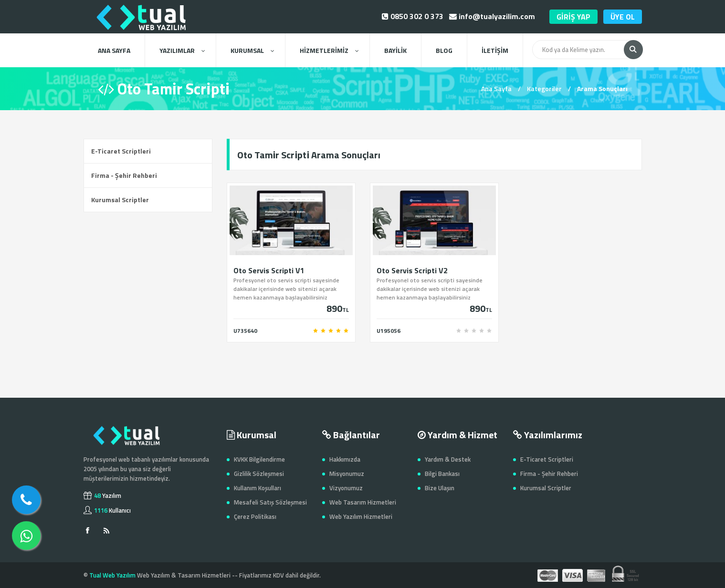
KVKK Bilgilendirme (259, 459)
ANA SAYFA (114, 50)
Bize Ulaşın (440, 488)
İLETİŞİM (495, 50)
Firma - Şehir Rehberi (124, 175)
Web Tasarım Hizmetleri (363, 502)
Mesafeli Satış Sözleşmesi (270, 502)
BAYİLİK (395, 50)
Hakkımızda (345, 459)
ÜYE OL (623, 17)
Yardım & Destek (448, 459)
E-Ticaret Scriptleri (121, 151)
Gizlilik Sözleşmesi (259, 474)
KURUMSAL (252, 50)
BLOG (444, 50)
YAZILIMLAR (182, 50)
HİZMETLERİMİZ (329, 50)
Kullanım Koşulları (257, 488)
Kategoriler (544, 88)
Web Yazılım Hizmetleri (361, 516)
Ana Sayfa (496, 88)
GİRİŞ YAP (573, 17)
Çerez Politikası (255, 516)
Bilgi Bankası (442, 474)
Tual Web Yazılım (112, 575)
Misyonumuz (347, 474)
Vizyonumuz (346, 488)
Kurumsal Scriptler (120, 200)
